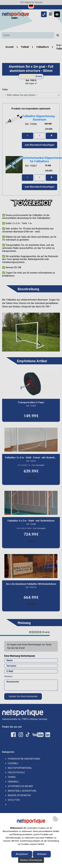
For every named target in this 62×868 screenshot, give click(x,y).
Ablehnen (42, 854)
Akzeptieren (22, 854)
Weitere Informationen (31, 860)
